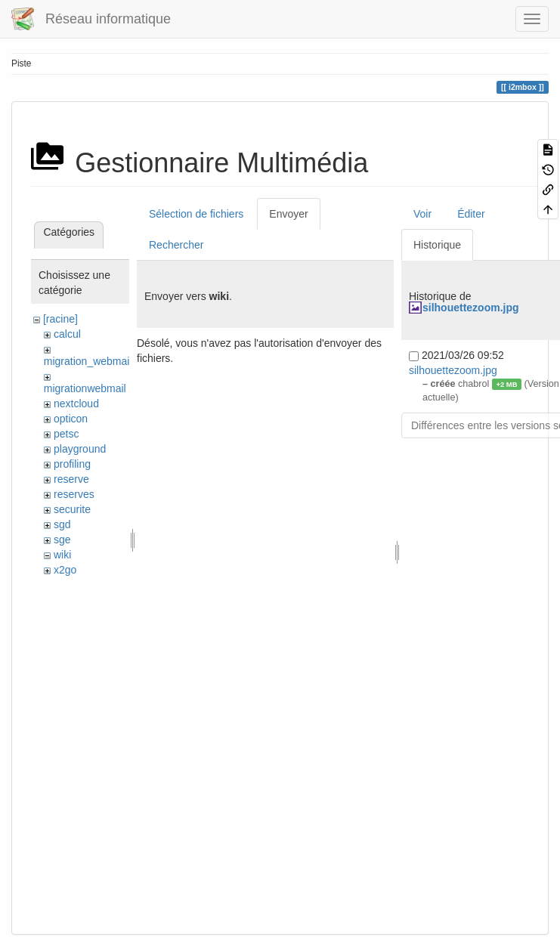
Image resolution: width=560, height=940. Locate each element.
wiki (62, 555)
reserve (71, 479)
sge (62, 540)
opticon (71, 419)
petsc (66, 434)
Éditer (471, 214)
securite (72, 509)
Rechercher (176, 245)
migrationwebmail (85, 388)
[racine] (60, 319)
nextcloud (76, 404)
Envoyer (288, 214)
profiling (72, 464)
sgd (62, 524)
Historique (437, 245)
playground (80, 449)
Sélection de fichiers (196, 214)
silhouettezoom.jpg (471, 308)
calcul (67, 334)
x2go (65, 570)
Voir (422, 214)
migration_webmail (88, 361)
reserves (74, 494)
